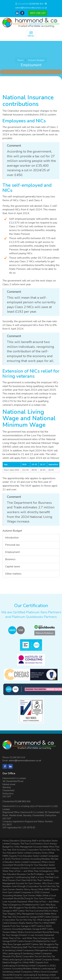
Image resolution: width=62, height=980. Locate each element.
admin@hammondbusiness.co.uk (31, 8)
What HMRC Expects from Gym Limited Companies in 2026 (31, 891)
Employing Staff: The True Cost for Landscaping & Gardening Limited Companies (30, 949)
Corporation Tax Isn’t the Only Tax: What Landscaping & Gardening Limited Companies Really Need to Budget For (31, 960)
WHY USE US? (38, 13)
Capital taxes (13, 567)
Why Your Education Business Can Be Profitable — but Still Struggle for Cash (31, 874)
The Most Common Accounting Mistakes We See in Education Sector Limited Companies (30, 861)
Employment (12, 552)
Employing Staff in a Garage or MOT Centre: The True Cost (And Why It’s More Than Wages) (30, 911)
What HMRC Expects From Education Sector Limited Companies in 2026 (31, 856)
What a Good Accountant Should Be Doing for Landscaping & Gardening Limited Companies (30, 975)
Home (5, 841)
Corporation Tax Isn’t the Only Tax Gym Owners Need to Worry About (31, 888)
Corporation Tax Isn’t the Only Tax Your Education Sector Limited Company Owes (31, 851)
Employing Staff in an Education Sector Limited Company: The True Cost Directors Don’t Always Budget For (30, 844)
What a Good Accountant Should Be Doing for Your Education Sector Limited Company (29, 865)
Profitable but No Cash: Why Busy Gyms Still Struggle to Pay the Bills (29, 906)
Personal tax (12, 545)
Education (15, 841)
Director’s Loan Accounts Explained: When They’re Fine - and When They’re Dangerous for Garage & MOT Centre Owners (29, 938)
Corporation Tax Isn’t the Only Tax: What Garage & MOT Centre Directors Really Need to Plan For (30, 921)
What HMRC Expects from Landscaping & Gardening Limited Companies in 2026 (29, 964)
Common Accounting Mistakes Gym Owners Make (26, 894)
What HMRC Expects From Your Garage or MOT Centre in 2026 (29, 925)
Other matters (13, 574)
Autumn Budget (36, 60)
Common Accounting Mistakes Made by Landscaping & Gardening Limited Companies (29, 970)
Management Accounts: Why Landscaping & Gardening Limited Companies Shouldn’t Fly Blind (30, 953)
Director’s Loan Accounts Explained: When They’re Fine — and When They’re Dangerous (29, 870)
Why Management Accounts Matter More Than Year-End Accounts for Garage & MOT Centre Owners (31, 915)
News (21, 60)
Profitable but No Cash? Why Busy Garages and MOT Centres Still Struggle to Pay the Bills (31, 944)
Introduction (12, 538)
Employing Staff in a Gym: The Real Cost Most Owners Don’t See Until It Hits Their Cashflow (31, 879)
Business (10, 559)
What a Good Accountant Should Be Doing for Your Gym (29, 897)
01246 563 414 (36, 4)
